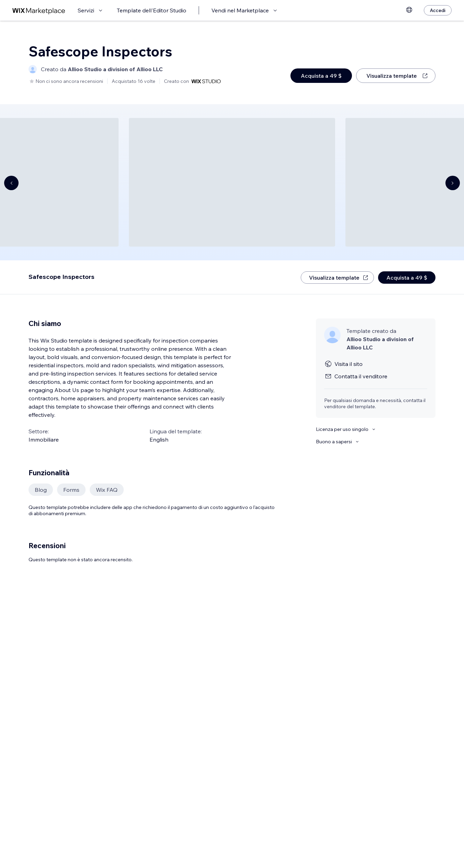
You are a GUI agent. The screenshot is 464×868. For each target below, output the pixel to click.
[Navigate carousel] (11, 183)
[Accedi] (438, 10)
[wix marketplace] (39, 10)
